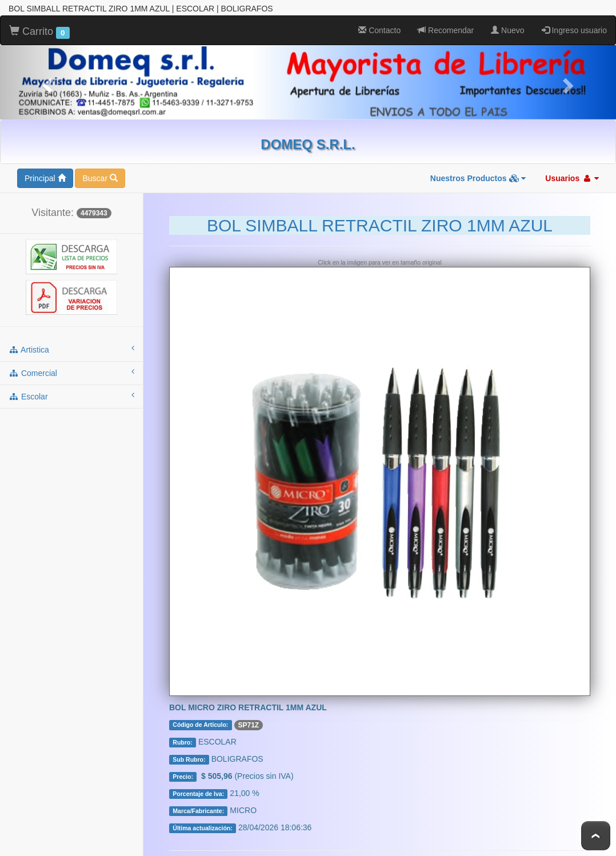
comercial (71, 373)
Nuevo (507, 30)
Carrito (39, 32)
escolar (71, 396)
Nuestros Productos (478, 178)
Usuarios (572, 178)
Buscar (100, 178)
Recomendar (446, 30)
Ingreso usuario (574, 30)
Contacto (379, 30)
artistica (71, 349)
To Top (596, 836)
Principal (45, 178)
